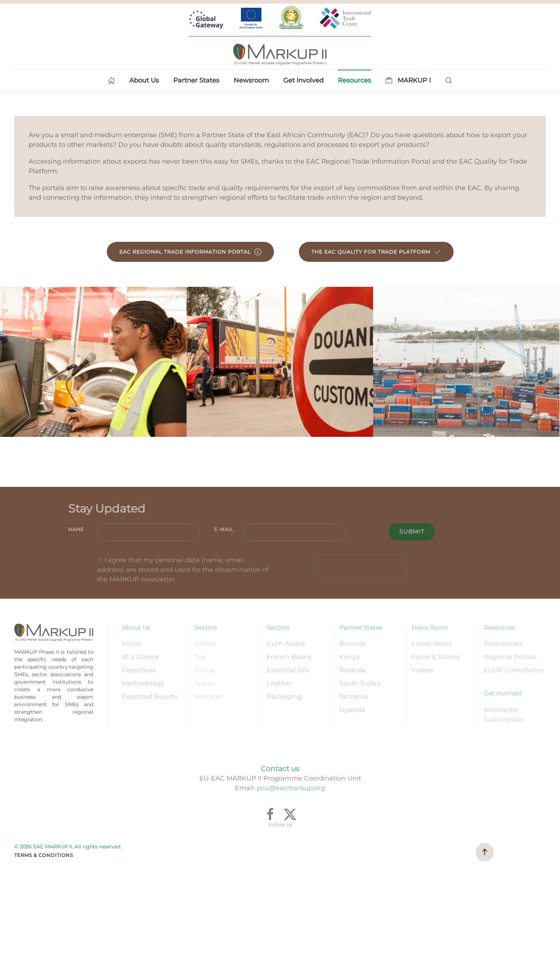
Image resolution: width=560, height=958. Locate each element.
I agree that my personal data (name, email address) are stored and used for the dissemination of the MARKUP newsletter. (183, 570)
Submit (412, 532)
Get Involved (503, 693)
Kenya (349, 657)
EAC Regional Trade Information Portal (190, 252)
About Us (136, 628)
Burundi (352, 644)
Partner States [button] (196, 80)
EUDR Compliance (514, 670)
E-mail (224, 530)
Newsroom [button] (251, 80)
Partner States (361, 628)
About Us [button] (144, 80)
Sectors (206, 628)
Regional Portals (510, 657)
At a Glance (140, 657)
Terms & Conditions (44, 855)
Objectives (139, 670)
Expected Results (150, 697)
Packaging (284, 697)
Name (76, 530)
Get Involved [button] (303, 80)
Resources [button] (354, 80)
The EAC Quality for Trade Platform (376, 252)
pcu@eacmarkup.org (291, 788)
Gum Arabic (286, 644)
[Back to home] (280, 36)
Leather (279, 683)
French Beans (289, 657)
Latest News (431, 644)
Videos (422, 670)
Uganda (352, 710)
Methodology (143, 683)
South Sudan (360, 683)
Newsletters (503, 644)
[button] (449, 80)
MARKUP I (408, 80)
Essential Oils (288, 670)
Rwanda (353, 670)
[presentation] (361, 566)
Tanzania (354, 697)
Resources (499, 628)
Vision (132, 644)
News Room (430, 628)
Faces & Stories (436, 657)
